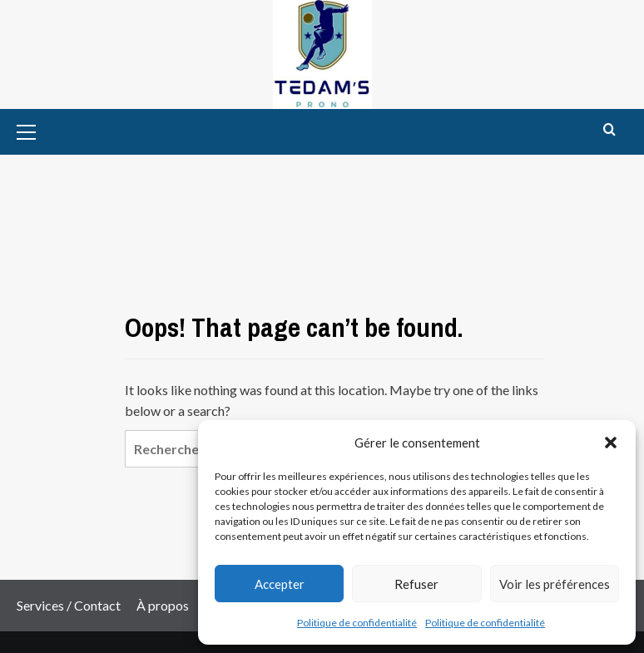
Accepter (280, 584)
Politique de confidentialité (357, 623)
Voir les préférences (555, 584)
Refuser (416, 584)
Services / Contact (69, 605)
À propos (163, 605)
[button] (611, 443)
